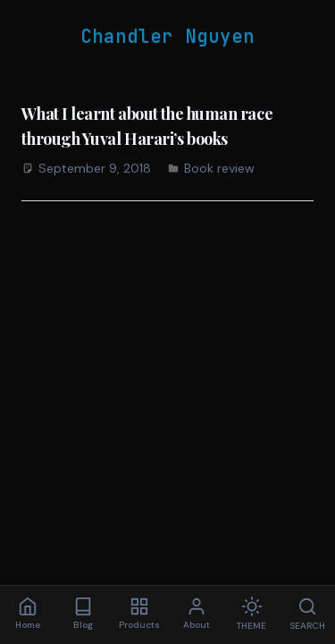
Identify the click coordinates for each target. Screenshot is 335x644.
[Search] (307, 615)
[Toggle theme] (252, 615)
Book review (219, 168)
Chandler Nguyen (167, 36)
